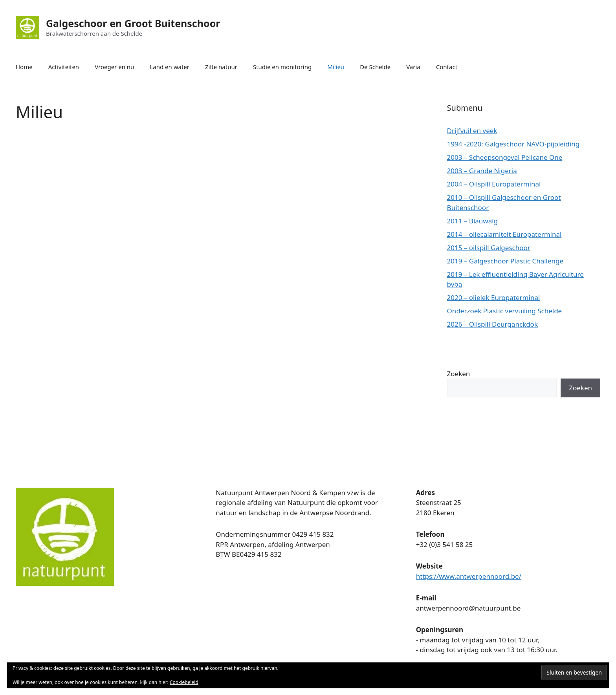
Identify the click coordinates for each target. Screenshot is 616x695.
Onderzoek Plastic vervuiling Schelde (505, 311)
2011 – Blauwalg (472, 221)
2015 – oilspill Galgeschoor (489, 248)
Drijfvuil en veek (472, 131)
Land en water (170, 67)
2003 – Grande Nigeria (482, 171)
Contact (447, 67)
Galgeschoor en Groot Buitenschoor (133, 23)
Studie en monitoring (282, 67)
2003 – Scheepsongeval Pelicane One (505, 157)
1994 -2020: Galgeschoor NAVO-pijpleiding (513, 144)
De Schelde (375, 67)
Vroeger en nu (114, 67)
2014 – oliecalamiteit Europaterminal (504, 234)
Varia (413, 67)
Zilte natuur (221, 67)
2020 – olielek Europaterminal (494, 297)
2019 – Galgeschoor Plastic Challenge (505, 261)
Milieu (336, 67)
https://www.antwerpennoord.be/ (469, 576)
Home (24, 67)
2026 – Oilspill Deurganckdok (492, 324)
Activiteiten (64, 67)
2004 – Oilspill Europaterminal (494, 184)
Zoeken (459, 374)
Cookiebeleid (184, 682)
